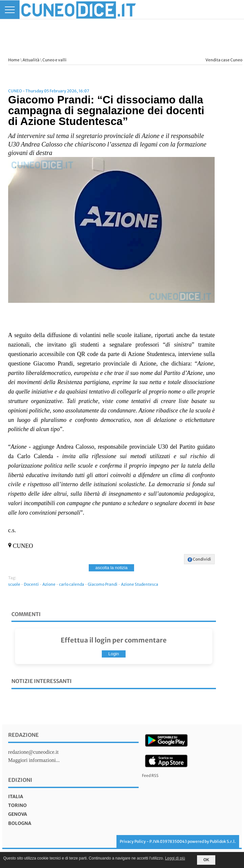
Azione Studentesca (140, 584)
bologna (20, 823)
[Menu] (10, 10)
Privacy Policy (133, 841)
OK (206, 860)
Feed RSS (150, 775)
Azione (49, 584)
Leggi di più (175, 858)
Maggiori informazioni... (34, 760)
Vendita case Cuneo (224, 60)
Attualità (31, 60)
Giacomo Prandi (103, 584)
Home (14, 60)
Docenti (31, 584)
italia (16, 797)
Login (114, 654)
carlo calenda (72, 584)
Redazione (23, 735)
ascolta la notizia (111, 568)
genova (18, 814)
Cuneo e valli (54, 60)
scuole (14, 584)
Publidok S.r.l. (223, 841)
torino (17, 805)
